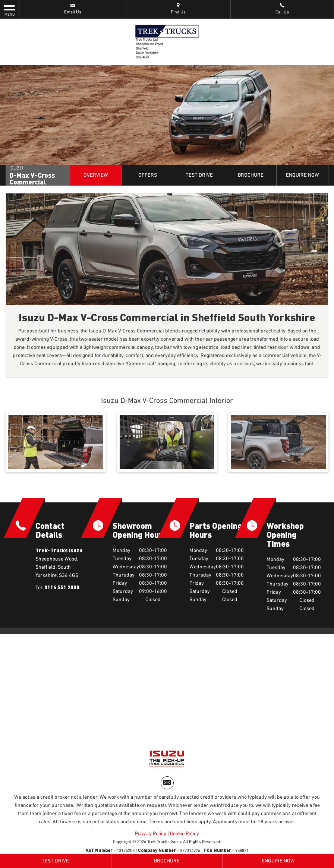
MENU (9, 10)
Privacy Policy (151, 834)
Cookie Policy (185, 834)
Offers (148, 175)
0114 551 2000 (62, 587)
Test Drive (199, 175)
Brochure (251, 175)
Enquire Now (303, 175)
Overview (96, 175)
